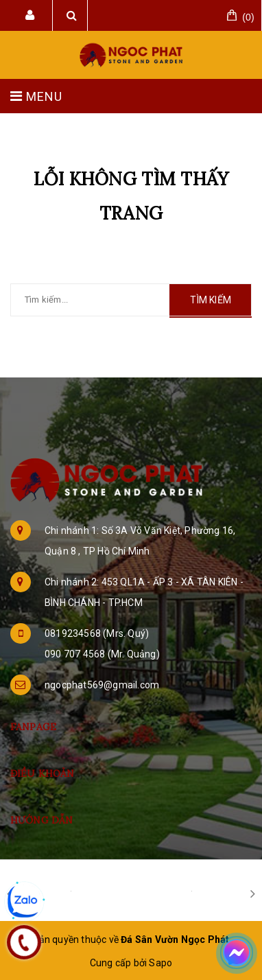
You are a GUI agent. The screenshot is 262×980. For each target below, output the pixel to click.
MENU (36, 96)
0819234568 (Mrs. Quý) (97, 633)
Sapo (160, 963)
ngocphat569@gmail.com (102, 685)
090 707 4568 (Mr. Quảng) (102, 654)
